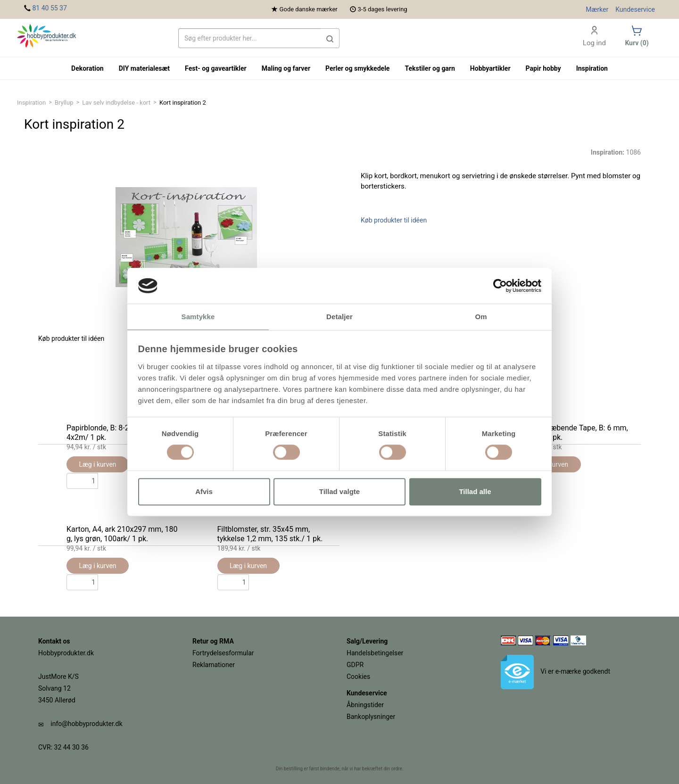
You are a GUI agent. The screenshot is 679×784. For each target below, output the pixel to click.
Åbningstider (365, 705)
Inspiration (31, 103)
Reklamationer (214, 665)
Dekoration (87, 68)
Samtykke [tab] (198, 317)
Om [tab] (481, 317)
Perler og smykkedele (357, 68)
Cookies (358, 677)
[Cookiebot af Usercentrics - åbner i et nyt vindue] (500, 286)
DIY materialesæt (144, 68)
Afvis (204, 491)
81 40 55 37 (49, 8)
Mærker (597, 9)
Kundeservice (635, 9)
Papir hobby (543, 68)
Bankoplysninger (371, 717)
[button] (330, 38)
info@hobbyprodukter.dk (86, 724)
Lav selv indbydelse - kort (116, 103)
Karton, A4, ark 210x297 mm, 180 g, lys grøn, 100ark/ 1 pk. (122, 534)
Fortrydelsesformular (223, 653)
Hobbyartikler (490, 68)
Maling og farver (286, 68)
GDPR (355, 665)
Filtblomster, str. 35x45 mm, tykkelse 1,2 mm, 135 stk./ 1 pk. (270, 534)
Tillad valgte (339, 491)
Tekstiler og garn (430, 68)
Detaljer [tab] (339, 317)
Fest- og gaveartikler (216, 68)
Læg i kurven (97, 566)
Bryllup (64, 103)
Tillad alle (475, 491)
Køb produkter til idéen (394, 220)
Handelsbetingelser (375, 653)
